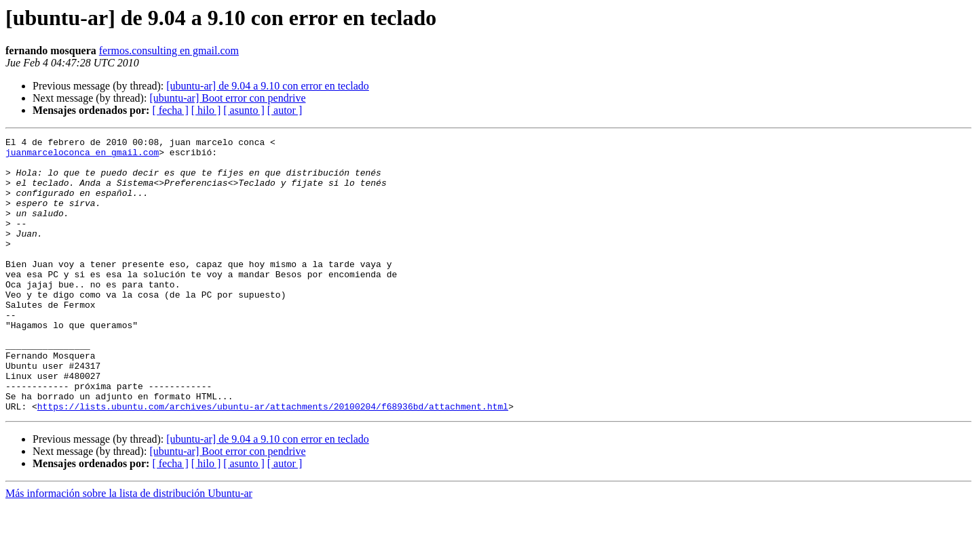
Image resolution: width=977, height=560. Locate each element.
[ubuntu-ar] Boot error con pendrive (227, 98)
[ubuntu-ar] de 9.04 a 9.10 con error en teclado (268, 86)
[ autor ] (285, 110)
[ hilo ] (206, 110)
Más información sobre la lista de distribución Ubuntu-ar (129, 548)
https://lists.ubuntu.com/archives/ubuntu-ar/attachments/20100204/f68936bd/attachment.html (273, 461)
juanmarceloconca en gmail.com (82, 156)
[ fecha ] (170, 110)
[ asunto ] (244, 110)
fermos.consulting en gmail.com (169, 51)
